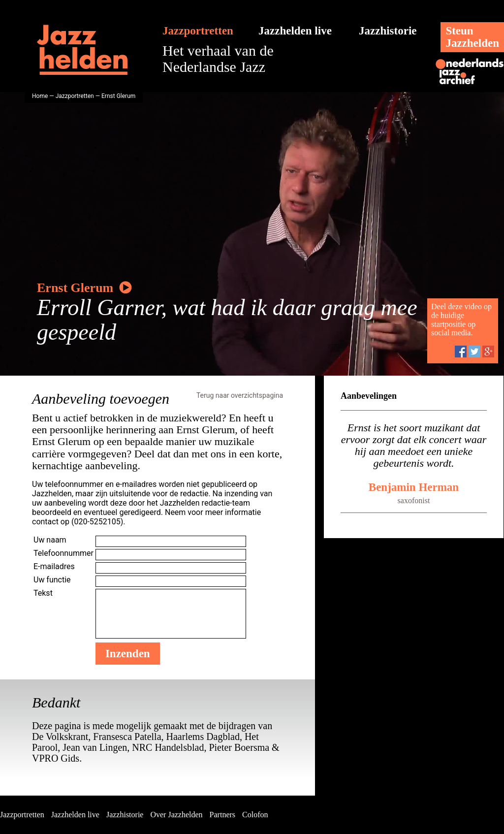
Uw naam (50, 540)
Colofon (255, 815)
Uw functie (52, 580)
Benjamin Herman (414, 487)
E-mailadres (54, 566)
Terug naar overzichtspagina (240, 395)
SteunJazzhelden (472, 37)
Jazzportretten (198, 31)
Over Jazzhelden (176, 815)
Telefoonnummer (63, 553)
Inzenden (128, 654)
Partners (222, 815)
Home (40, 96)
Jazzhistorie (388, 31)
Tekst (43, 593)
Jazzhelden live (295, 31)
